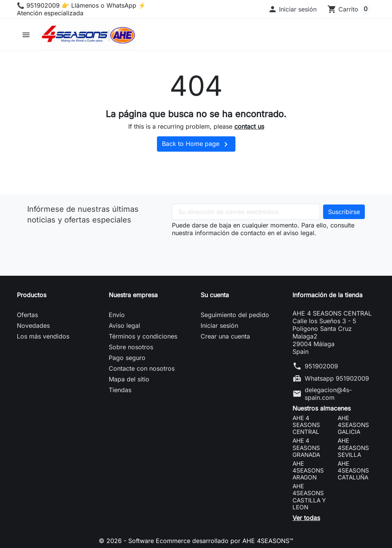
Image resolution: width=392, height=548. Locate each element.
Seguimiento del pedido (235, 315)
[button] (292, 9)
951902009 (321, 366)
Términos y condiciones (143, 336)
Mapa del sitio (129, 379)
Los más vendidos (43, 336)
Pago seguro (127, 358)
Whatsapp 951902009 (337, 378)
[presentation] (230, 252)
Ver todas (306, 518)
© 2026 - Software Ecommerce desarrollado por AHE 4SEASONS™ (196, 541)
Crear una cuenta (225, 336)
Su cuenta (215, 295)
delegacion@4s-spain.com (328, 394)
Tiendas (120, 390)
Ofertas (27, 315)
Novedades (33, 326)
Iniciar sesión (219, 326)
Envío (117, 315)
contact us (249, 126)
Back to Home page (196, 144)
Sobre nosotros (131, 347)
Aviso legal (124, 326)
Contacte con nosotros (142, 368)
